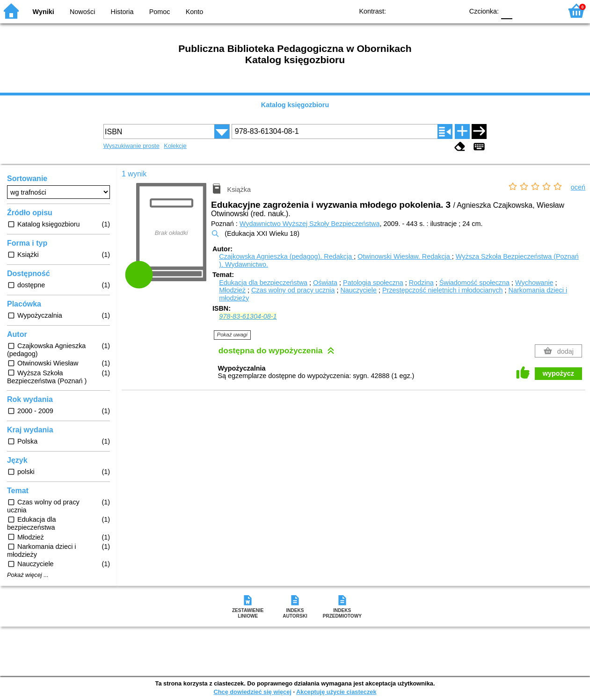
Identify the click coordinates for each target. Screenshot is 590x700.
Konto (195, 12)
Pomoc (160, 12)
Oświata (325, 283)
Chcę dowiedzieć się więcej (252, 692)
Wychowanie (534, 283)
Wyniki (44, 12)
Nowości (82, 12)
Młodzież (232, 290)
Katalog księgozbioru (295, 105)
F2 (544, 11)
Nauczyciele (358, 290)
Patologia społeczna (373, 283)
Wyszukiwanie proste (131, 146)
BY (453, 11)
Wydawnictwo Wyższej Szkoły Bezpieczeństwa (310, 224)
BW (415, 11)
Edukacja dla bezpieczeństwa (263, 283)
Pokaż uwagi (232, 335)
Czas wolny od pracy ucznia (293, 290)
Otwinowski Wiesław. (405, 256)
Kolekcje (175, 146)
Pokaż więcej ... (28, 575)
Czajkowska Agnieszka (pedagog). (286, 256)
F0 (506, 11)
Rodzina (421, 283)
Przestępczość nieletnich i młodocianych (443, 290)
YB (434, 11)
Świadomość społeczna (474, 283)
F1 (523, 11)
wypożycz (558, 373)
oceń (578, 187)
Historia (122, 12)
